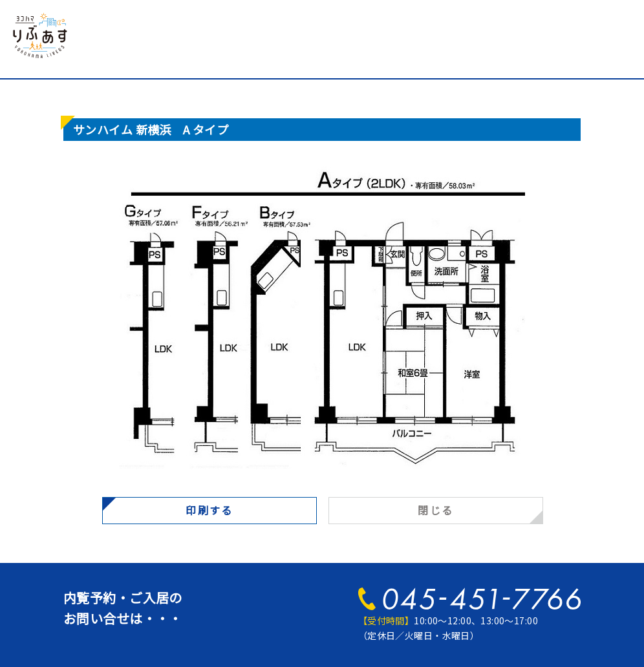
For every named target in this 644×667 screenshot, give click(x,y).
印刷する (209, 510)
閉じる (435, 510)
